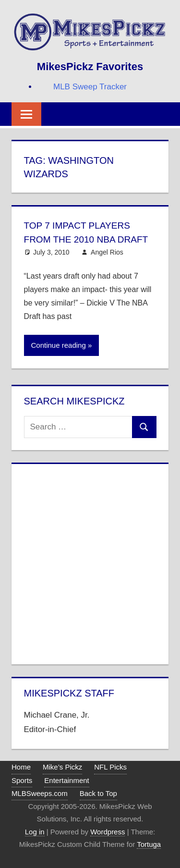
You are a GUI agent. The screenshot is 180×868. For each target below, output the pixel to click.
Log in (35, 831)
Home (21, 766)
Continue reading (59, 345)
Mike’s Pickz (62, 766)
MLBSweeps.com (40, 793)
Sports (22, 779)
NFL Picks (110, 766)
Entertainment (66, 779)
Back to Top (98, 793)
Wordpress (108, 831)
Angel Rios (107, 251)
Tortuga (149, 844)
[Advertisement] (90, 562)
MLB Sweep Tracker (90, 87)
